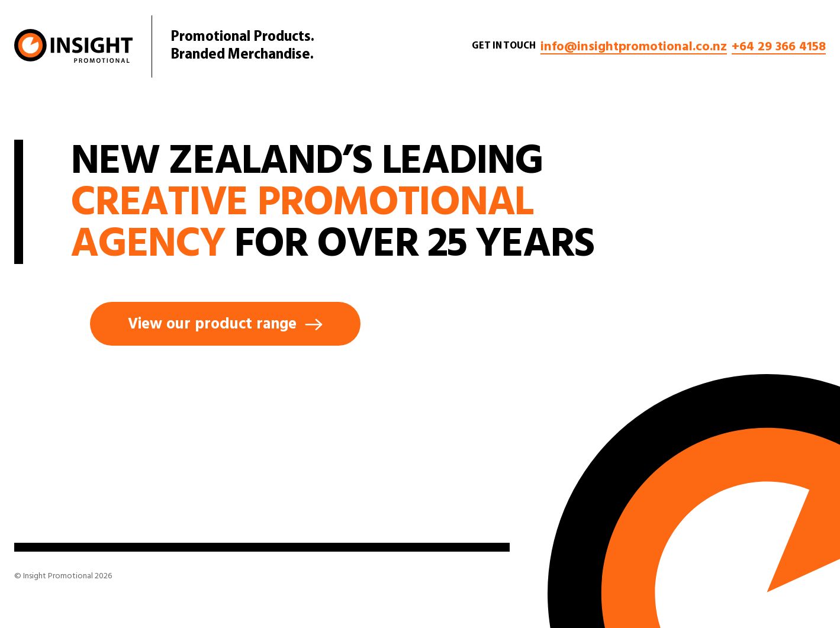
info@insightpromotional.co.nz (634, 46)
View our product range (225, 324)
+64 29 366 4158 (779, 46)
